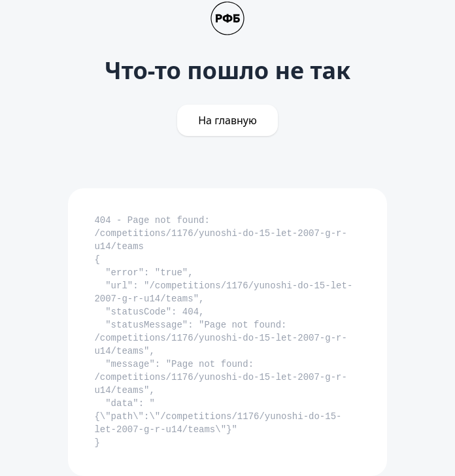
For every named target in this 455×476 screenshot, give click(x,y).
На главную (227, 120)
